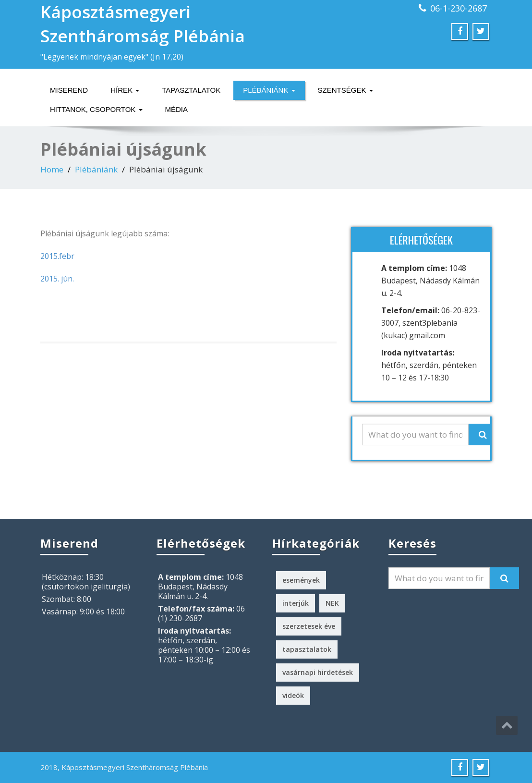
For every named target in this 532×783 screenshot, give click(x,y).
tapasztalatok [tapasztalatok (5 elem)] (307, 649)
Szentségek (345, 90)
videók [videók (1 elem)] (293, 695)
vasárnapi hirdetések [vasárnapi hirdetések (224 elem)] (318, 672)
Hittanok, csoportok (96, 109)
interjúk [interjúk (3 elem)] (296, 603)
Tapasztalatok (191, 90)
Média (177, 109)
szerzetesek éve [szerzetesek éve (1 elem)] (309, 626)
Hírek (125, 90)
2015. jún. (57, 279)
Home (52, 169)
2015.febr (57, 256)
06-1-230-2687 (459, 8)
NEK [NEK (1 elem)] (332, 603)
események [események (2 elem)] (301, 580)
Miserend (69, 90)
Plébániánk (269, 90)
